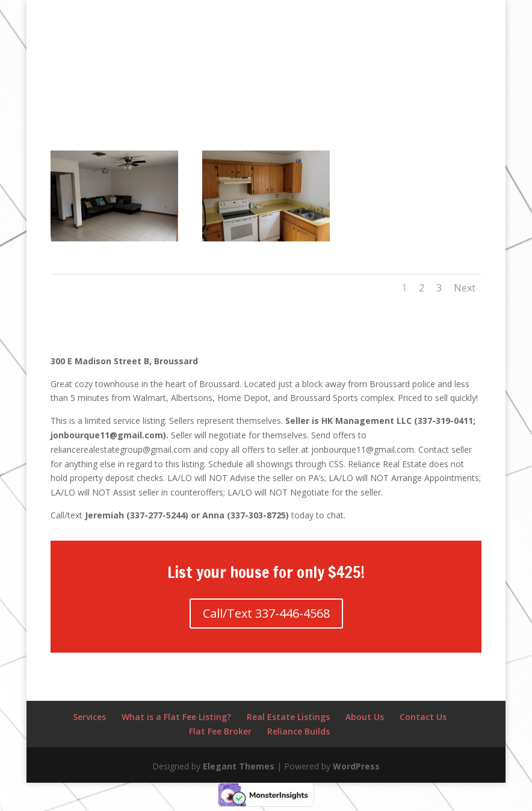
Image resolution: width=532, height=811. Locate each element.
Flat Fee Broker (220, 731)
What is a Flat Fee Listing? (176, 717)
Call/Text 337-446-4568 (266, 613)
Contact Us (423, 717)
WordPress (356, 766)
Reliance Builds (298, 731)
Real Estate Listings (288, 717)
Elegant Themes (239, 766)
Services (89, 717)
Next (465, 288)
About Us (365, 717)
